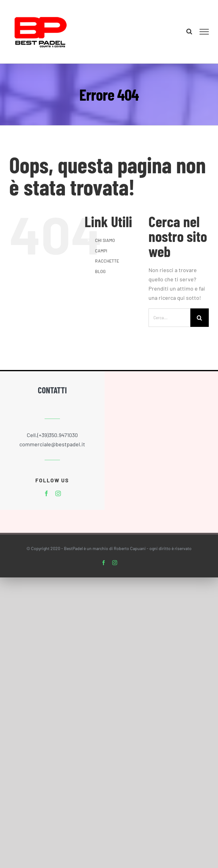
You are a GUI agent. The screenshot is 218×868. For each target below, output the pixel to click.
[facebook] (46, 493)
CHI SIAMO (105, 240)
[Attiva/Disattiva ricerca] (189, 31)
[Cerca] (200, 318)
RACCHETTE (107, 261)
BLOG (100, 271)
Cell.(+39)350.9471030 (52, 435)
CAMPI (101, 251)
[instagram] (58, 493)
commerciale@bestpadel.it (52, 444)
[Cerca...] (169, 318)
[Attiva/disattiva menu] (204, 32)
